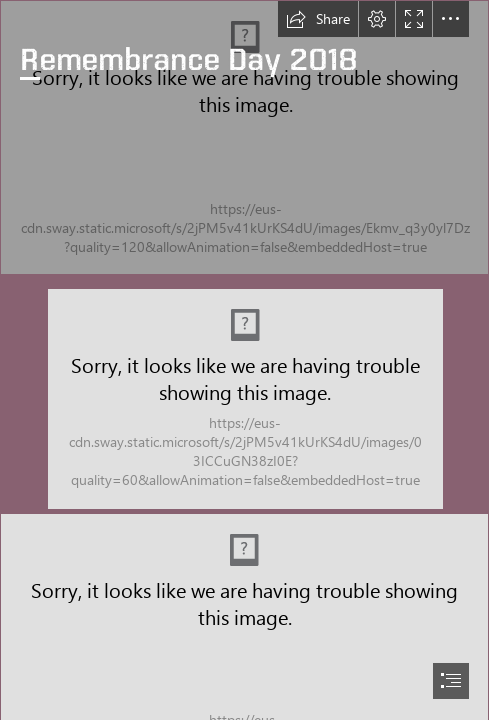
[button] (318, 19)
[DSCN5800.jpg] (244, 137)
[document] (244, 360)
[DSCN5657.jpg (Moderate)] (245, 398)
